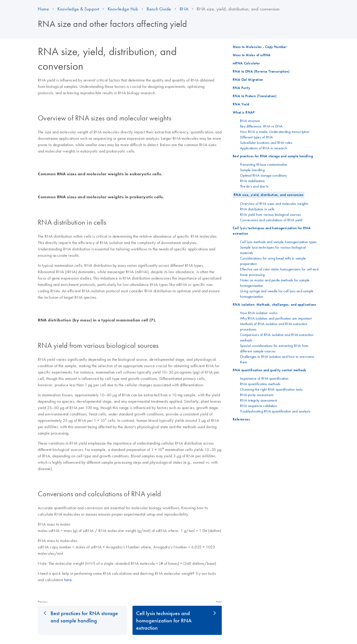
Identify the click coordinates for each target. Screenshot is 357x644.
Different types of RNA (256, 137)
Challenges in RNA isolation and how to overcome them (277, 359)
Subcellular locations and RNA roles (266, 143)
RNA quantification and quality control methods (269, 370)
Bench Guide (159, 9)
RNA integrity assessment (258, 400)
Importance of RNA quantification (264, 378)
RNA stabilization (252, 181)
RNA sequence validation (259, 406)
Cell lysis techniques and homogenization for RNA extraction (164, 620)
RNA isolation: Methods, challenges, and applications (274, 304)
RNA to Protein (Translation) (255, 96)
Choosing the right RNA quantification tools (271, 389)
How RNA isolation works (259, 313)
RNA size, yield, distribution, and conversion (269, 195)
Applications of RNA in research (264, 148)
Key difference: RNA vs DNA (261, 126)
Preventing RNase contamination (264, 164)
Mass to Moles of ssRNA (252, 55)
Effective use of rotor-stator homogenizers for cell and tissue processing (279, 272)
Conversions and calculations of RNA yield (271, 220)
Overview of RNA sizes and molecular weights (274, 204)
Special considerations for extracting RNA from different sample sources (274, 348)
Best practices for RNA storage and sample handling (84, 617)
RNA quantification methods (260, 384)
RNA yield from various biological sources (270, 214)
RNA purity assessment (257, 395)
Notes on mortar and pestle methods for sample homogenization (275, 283)
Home (43, 9)
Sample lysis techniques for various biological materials (273, 250)
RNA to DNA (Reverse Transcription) (261, 71)
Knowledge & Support (78, 9)
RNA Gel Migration (248, 80)
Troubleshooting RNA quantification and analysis (275, 411)
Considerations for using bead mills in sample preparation (273, 261)
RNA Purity (241, 88)
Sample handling (252, 170)
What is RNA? (244, 112)
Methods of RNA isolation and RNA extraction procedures (274, 326)
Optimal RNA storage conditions (264, 175)
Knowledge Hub (123, 9)
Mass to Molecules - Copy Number (260, 47)
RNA (184, 9)
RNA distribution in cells (257, 209)
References (241, 419)
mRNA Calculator (246, 63)
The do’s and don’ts (254, 186)
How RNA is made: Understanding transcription (275, 132)
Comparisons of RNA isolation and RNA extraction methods (277, 337)
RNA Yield (241, 104)
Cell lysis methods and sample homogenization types (278, 242)
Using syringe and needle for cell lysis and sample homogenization (277, 294)
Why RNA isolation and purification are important (276, 318)
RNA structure (250, 121)
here (68, 580)
